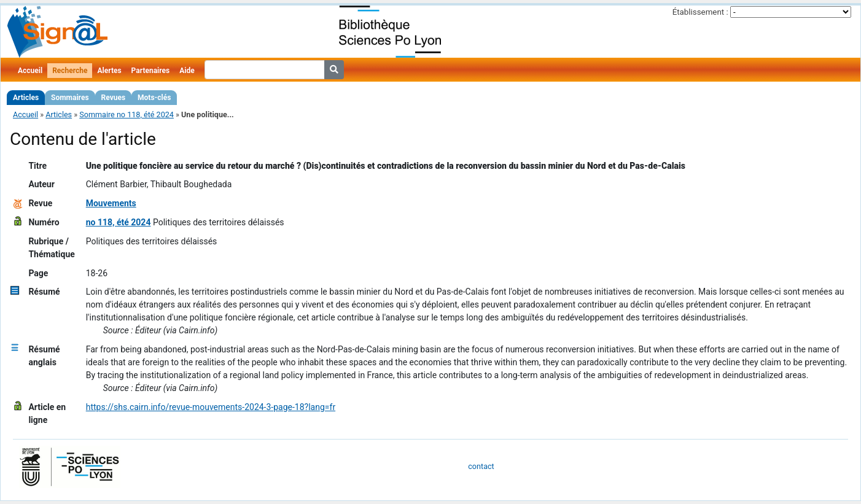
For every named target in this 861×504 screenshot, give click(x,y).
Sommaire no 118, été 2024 (127, 114)
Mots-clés (154, 98)
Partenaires (151, 71)
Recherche (70, 71)
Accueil (30, 71)
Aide (187, 71)
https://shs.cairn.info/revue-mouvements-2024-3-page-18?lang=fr (211, 407)
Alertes (109, 71)
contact (481, 466)
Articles (26, 98)
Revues (114, 98)
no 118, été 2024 (119, 222)
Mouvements (111, 203)
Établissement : (700, 12)
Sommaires (70, 98)
